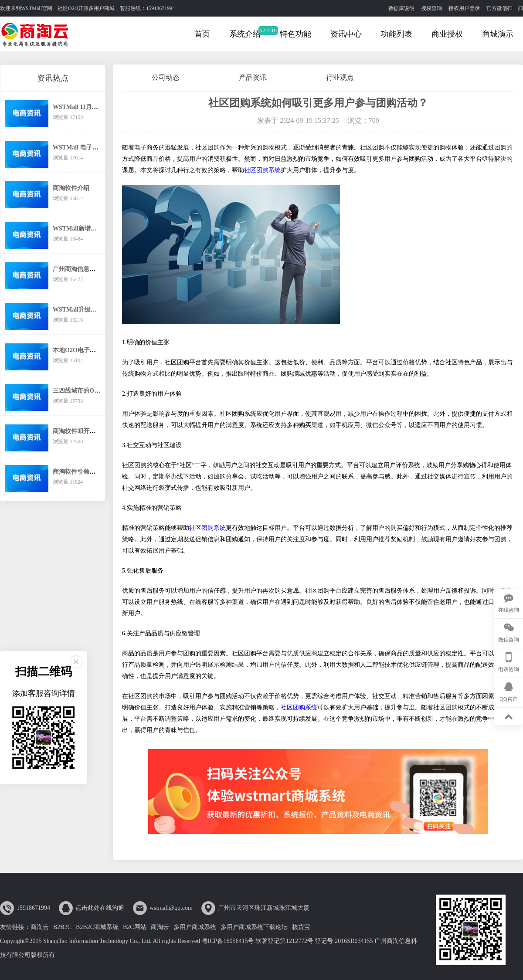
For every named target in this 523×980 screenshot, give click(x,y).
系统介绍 (245, 34)
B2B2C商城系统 (97, 927)
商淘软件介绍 (71, 188)
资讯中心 (346, 34)
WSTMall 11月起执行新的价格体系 (100, 107)
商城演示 (498, 34)
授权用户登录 (464, 8)
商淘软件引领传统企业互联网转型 (98, 472)
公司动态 (166, 77)
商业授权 (447, 34)
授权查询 (431, 8)
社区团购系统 (262, 170)
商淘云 (40, 927)
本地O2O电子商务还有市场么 (93, 350)
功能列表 (397, 34)
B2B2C (62, 927)
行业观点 (340, 77)
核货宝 (301, 927)
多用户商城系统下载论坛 (254, 927)
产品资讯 (253, 77)
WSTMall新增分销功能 (84, 229)
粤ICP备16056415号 (228, 941)
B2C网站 (135, 927)
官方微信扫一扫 (505, 8)
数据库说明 (401, 8)
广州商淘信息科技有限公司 (89, 269)
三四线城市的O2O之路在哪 (90, 391)
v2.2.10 (268, 30)
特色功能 (295, 34)
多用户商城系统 (195, 927)
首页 (202, 34)
